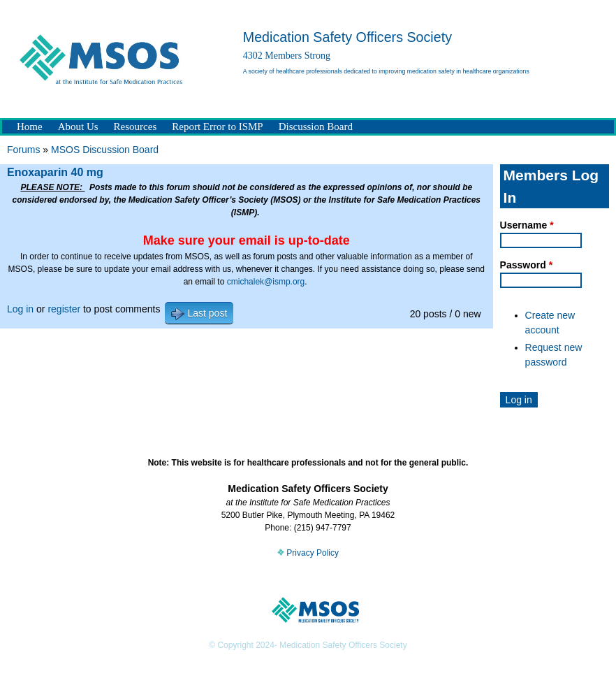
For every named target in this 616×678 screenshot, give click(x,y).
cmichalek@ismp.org (266, 282)
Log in (20, 309)
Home (30, 127)
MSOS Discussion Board (105, 150)
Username (527, 225)
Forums (23, 150)
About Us (78, 127)
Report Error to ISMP (217, 127)
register (64, 309)
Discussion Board (316, 127)
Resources (135, 127)
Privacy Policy (308, 553)
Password (526, 265)
